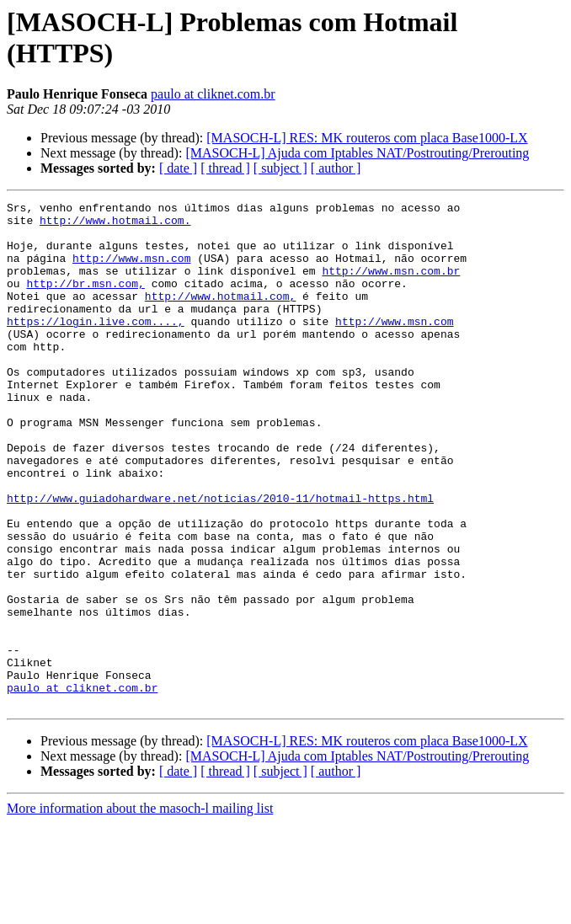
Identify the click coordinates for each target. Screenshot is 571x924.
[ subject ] (280, 168)
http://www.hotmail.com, (220, 316)
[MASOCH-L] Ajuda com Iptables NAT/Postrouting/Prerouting (357, 153)
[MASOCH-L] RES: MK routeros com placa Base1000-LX (367, 138)
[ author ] (336, 168)
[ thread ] (225, 168)
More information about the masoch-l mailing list (140, 909)
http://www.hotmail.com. (115, 225)
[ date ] (178, 168)
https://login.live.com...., (96, 346)
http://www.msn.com (131, 270)
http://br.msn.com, (85, 301)
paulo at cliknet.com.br (213, 94)
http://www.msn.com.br (391, 286)
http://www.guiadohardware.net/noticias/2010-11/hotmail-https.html (220, 558)
